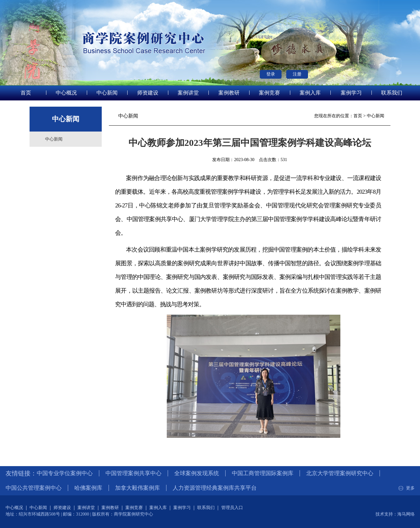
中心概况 (66, 93)
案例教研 (229, 93)
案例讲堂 (188, 93)
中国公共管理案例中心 (34, 488)
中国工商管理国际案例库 (263, 473)
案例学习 (351, 93)
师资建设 (148, 93)
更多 (406, 488)
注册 (297, 74)
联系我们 (392, 93)
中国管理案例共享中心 (133, 473)
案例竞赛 (269, 93)
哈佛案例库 (88, 488)
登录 (271, 74)
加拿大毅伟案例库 (138, 488)
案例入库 (310, 93)
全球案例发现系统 (197, 473)
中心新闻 (107, 93)
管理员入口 (232, 508)
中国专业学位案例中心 (65, 473)
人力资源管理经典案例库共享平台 (215, 488)
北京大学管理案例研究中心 (340, 473)
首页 (26, 93)
